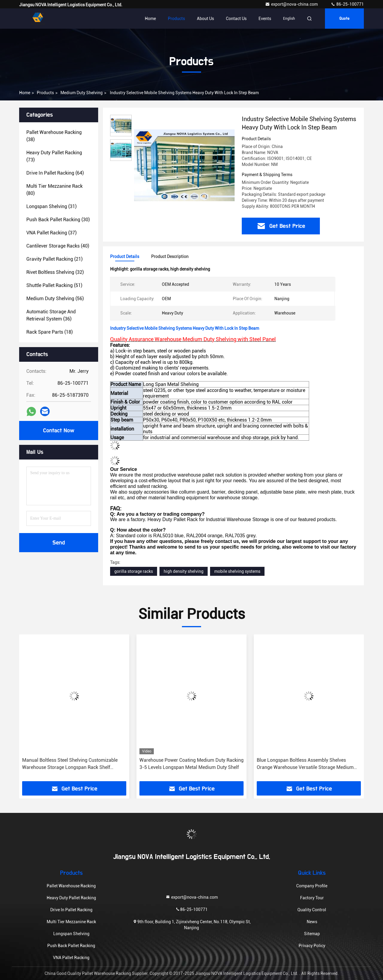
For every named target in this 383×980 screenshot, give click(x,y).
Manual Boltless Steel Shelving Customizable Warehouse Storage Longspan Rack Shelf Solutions (70, 764)
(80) (54, 190)
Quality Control (312, 910)
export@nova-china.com (292, 4)
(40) (58, 246)
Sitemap (312, 934)
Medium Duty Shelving (82, 93)
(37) (51, 233)
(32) (55, 272)
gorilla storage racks (134, 571)
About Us (205, 19)
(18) (50, 332)
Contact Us (236, 19)
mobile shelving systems (237, 571)
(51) (54, 285)
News (312, 922)
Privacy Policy (312, 946)
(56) (55, 299)
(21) (54, 259)
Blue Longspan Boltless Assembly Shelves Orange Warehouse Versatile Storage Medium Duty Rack (305, 764)
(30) (58, 220)
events (265, 19)
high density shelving (184, 571)
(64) (55, 173)
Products (176, 19)
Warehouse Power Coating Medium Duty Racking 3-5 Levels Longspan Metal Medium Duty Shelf (191, 764)
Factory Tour (312, 898)
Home (150, 19)
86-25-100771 (347, 4)
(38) (54, 136)
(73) (54, 156)
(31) (51, 206)
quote (344, 19)
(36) (51, 315)
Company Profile (312, 886)
